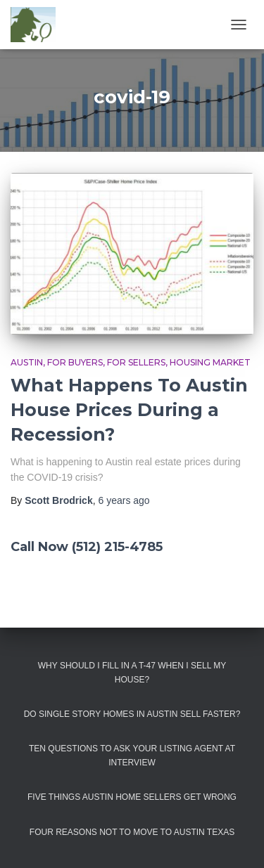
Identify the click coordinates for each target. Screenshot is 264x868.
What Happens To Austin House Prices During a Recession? (129, 410)
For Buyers (75, 362)
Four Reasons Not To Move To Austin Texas (132, 832)
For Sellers (136, 362)
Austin (27, 362)
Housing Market (210, 362)
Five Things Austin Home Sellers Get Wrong (132, 797)
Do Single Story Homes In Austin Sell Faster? (132, 714)
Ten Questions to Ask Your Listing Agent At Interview (132, 755)
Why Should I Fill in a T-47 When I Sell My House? (132, 672)
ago (124, 500)
